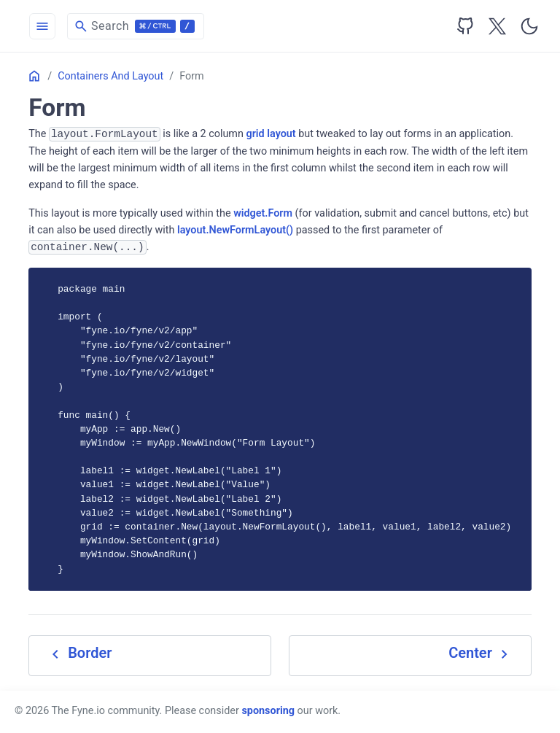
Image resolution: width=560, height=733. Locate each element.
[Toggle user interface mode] (529, 26)
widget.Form (263, 213)
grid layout (271, 134)
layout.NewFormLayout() (235, 230)
